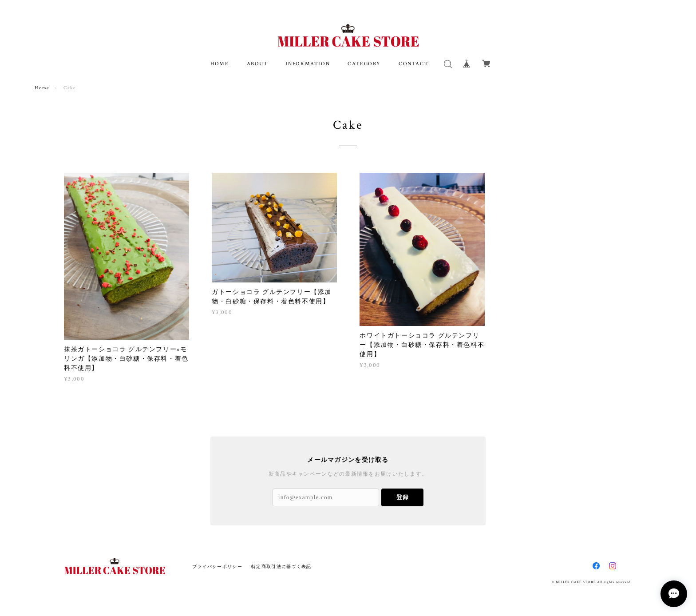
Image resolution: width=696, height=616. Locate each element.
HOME (219, 64)
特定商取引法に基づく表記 (281, 566)
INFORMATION (308, 64)
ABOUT (257, 64)
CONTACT (413, 64)
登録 (403, 497)
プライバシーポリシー (217, 566)
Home (42, 88)
